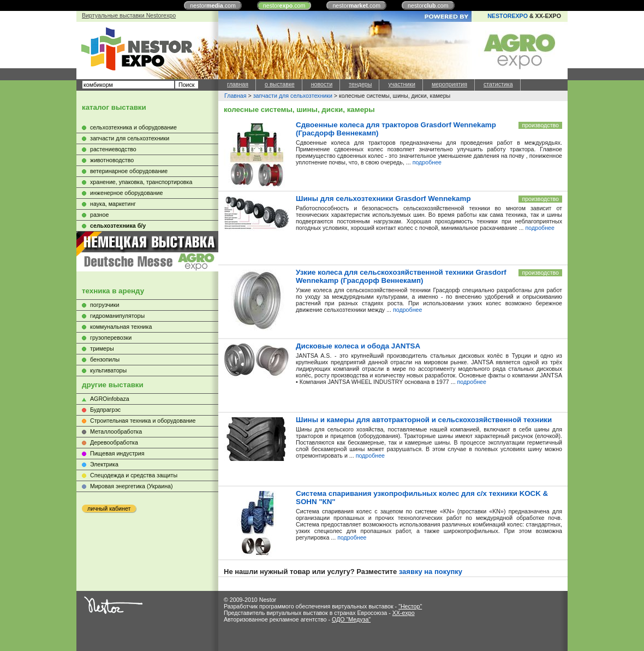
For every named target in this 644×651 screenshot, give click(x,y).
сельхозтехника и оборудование (133, 127)
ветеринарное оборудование (129, 171)
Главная (235, 96)
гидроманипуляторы (117, 316)
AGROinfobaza (110, 399)
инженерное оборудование (126, 193)
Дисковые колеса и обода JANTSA (358, 346)
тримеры (102, 348)
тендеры (360, 84)
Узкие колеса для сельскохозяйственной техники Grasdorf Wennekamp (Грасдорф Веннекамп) (401, 276)
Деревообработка (114, 442)
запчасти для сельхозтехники (130, 138)
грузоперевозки (111, 338)
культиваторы (108, 370)
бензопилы (105, 359)
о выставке (280, 84)
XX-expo (404, 613)
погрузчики (105, 305)
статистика (498, 84)
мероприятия (449, 84)
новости (322, 84)
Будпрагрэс (105, 410)
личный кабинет (109, 508)
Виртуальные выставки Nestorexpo (129, 15)
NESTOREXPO (508, 16)
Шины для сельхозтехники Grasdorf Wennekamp (383, 199)
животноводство (112, 160)
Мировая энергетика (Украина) (132, 486)
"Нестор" (410, 606)
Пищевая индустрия (117, 453)
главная (238, 84)
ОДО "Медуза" (351, 619)
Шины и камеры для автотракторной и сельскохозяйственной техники (424, 420)
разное (99, 215)
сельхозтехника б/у (118, 226)
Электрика (104, 464)
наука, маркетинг (113, 204)
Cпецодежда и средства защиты (134, 475)
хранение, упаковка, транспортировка (141, 182)
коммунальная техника (121, 327)
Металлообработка (116, 431)
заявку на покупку (431, 572)
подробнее (427, 162)
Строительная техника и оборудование (143, 421)
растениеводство (113, 149)
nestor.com (213, 5)
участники (401, 84)
